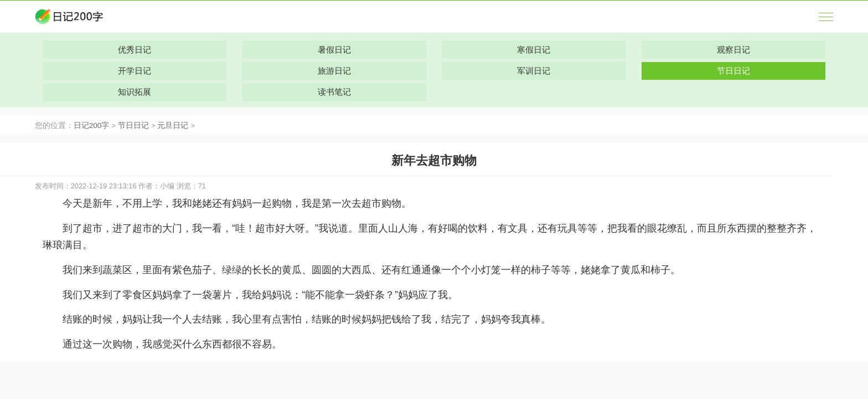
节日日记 (133, 126)
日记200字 (92, 126)
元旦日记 (173, 126)
